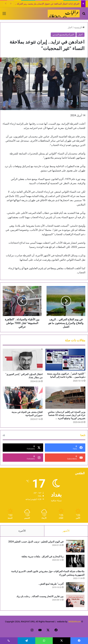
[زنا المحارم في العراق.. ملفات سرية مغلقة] (75, 561)
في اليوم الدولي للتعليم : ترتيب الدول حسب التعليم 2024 (36, 542)
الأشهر (66, 531)
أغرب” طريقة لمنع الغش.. (51, 584)
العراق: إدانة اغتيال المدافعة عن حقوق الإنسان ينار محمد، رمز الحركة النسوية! (44, 4)
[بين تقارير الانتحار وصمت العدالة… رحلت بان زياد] (75, 601)
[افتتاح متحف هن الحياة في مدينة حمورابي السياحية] (23, 398)
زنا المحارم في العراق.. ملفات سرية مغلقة (42, 556)
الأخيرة (22, 531)
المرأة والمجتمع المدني (63, 35)
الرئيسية (79, 27)
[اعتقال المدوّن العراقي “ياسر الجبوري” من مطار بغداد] (23, 360)
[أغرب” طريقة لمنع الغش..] (75, 587)
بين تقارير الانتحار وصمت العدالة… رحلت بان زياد (40, 596)
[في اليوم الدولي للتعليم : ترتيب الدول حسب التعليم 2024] (75, 546)
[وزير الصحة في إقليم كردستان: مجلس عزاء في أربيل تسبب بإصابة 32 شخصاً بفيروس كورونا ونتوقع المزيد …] (65, 398)
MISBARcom (75, 622)
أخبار (70, 27)
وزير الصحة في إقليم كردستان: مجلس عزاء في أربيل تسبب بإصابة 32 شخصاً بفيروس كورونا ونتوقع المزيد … (67, 415)
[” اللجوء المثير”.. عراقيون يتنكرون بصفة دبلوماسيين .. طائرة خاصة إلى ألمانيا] (65, 360)
